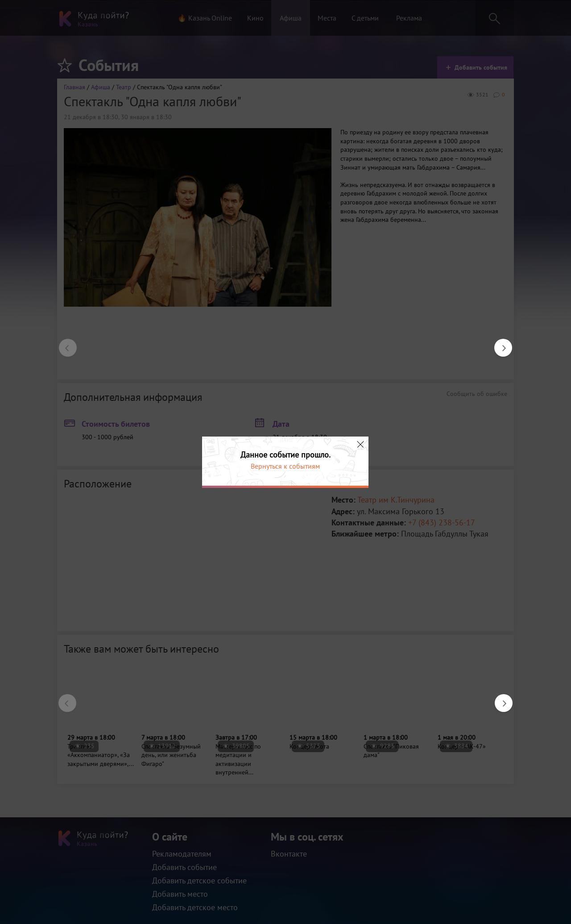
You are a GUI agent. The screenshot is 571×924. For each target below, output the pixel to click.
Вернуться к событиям (285, 466)
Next (499, 343)
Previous (63, 343)
